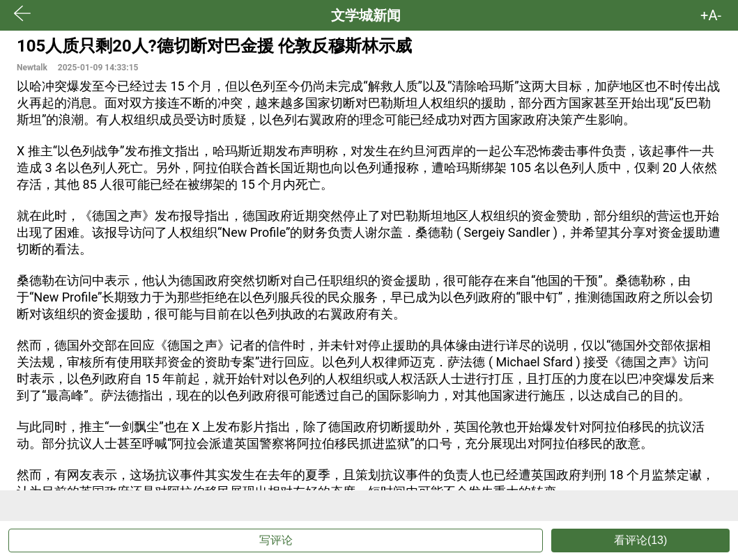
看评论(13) (640, 540)
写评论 (276, 540)
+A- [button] (711, 15)
